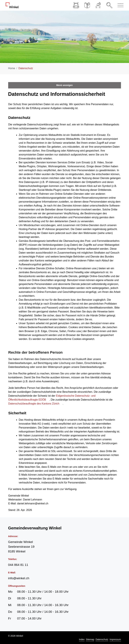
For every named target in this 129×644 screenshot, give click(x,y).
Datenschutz (102, 639)
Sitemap (90, 639)
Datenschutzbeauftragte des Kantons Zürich (35, 404)
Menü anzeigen (64, 85)
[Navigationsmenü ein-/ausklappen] (119, 5)
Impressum (115, 639)
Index (82, 639)
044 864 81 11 (18, 565)
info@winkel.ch (19, 578)
